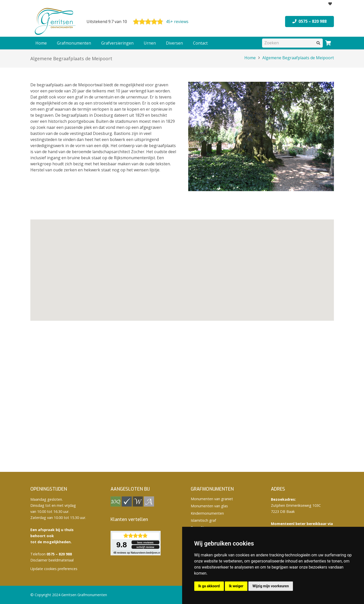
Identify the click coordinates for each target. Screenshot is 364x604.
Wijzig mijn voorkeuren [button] (271, 586)
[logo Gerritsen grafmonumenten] (56, 22)
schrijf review (145, 547)
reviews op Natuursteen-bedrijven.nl (137, 553)
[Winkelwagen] (328, 43)
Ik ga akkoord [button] (209, 586)
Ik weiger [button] (236, 586)
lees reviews (145, 542)
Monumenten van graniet (212, 499)
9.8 (122, 545)
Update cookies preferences (54, 569)
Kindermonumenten (207, 513)
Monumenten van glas (209, 506)
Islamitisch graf (203, 520)
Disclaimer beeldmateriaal (52, 560)
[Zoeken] (292, 43)
